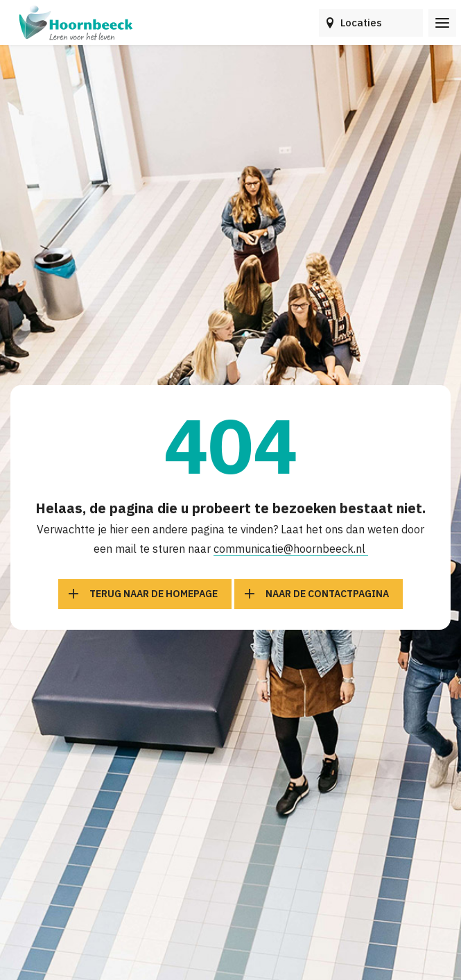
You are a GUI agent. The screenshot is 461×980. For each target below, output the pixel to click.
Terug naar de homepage (154, 594)
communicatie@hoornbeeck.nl (291, 549)
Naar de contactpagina (327, 594)
